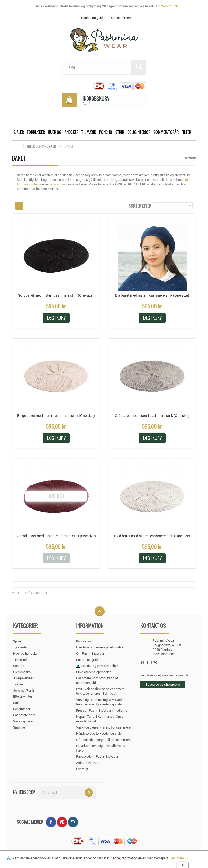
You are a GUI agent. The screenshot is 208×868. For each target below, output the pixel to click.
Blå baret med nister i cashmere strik (152, 295)
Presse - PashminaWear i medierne (102, 710)
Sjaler (19, 132)
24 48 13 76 (169, 6)
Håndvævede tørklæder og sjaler (99, 734)
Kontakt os (84, 641)
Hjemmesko (22, 672)
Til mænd (89, 132)
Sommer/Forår (166, 132)
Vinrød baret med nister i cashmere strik (56, 536)
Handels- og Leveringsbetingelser (100, 647)
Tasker (18, 684)
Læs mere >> (179, 858)
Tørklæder (36, 132)
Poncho (106, 132)
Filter (186, 132)
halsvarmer (57, 184)
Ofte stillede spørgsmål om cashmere (103, 740)
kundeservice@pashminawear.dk (164, 675)
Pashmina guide (88, 660)
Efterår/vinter (23, 697)
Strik (120, 132)
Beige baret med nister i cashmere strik (56, 416)
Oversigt (82, 769)
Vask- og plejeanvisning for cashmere (103, 727)
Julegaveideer (23, 678)
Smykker (19, 727)
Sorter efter (140, 206)
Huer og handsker (63, 132)
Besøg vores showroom (163, 685)
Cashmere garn (24, 715)
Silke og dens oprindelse (94, 672)
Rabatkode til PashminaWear (97, 757)
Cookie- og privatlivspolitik (100, 666)
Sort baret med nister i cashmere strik (56, 295)
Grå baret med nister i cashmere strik (152, 416)
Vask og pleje (23, 721)
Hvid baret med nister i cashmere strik (152, 536)
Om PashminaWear (90, 654)
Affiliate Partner (87, 763)
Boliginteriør (139, 132)
